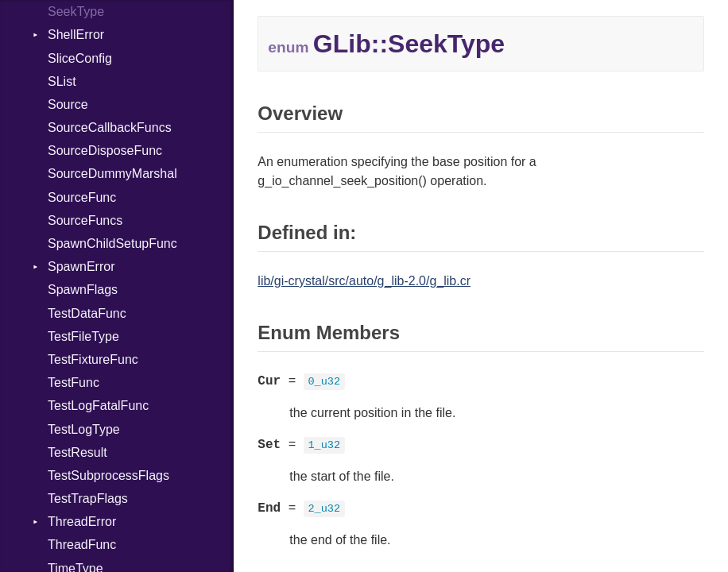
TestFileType (83, 336)
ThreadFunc (82, 545)
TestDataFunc (87, 313)
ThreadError (82, 522)
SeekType (76, 12)
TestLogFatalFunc (98, 406)
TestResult (77, 452)
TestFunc (74, 383)
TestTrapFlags (88, 499)
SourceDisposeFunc (105, 151)
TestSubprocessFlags (108, 475)
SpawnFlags (83, 290)
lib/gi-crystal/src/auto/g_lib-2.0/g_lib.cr (364, 281)
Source (68, 104)
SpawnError (81, 267)
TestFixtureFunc (93, 359)
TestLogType (84, 429)
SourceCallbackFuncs (110, 128)
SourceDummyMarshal (112, 174)
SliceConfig (80, 58)
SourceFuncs (85, 220)
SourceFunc (82, 197)
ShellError (76, 35)
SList (62, 81)
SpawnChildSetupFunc (112, 243)
